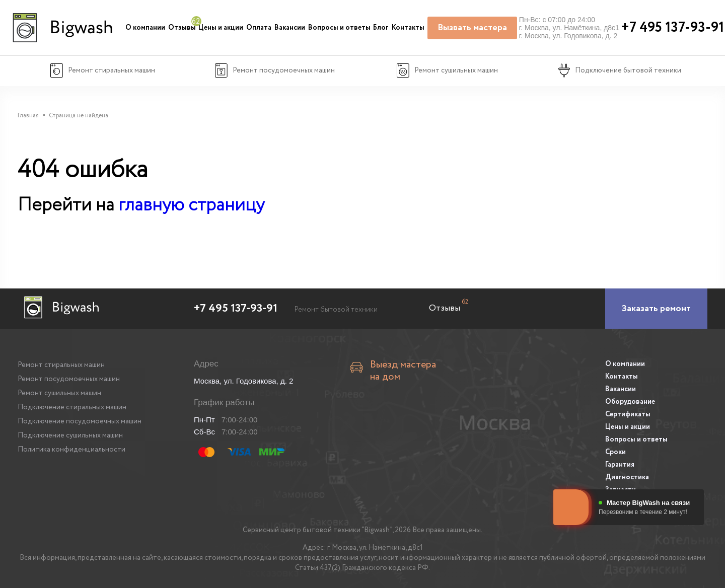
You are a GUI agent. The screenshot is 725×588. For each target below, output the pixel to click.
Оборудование (630, 402)
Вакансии (290, 28)
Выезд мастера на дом (403, 371)
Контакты (408, 28)
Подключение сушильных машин (70, 435)
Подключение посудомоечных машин (80, 421)
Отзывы (182, 28)
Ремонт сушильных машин (59, 393)
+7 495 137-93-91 (236, 309)
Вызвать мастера (472, 28)
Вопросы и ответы (339, 28)
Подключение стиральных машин (72, 407)
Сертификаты (628, 414)
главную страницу (191, 205)
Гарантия (620, 465)
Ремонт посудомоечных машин (69, 379)
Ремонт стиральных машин (61, 365)
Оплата (259, 28)
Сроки (615, 452)
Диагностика (627, 477)
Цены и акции (221, 28)
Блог (381, 28)
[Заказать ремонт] (656, 309)
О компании (145, 28)
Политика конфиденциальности (71, 450)
